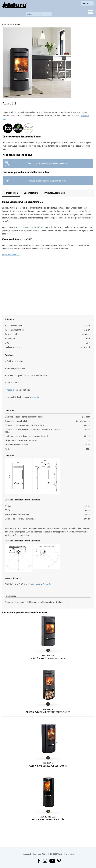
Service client (69, 854)
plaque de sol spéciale (34, 227)
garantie (36, 397)
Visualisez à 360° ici (11, 255)
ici (66, 602)
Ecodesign (48, 584)
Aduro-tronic (12, 390)
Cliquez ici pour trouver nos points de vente (48, 181)
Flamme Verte (35, 584)
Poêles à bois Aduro (12, 25)
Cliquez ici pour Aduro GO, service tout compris (48, 164)
